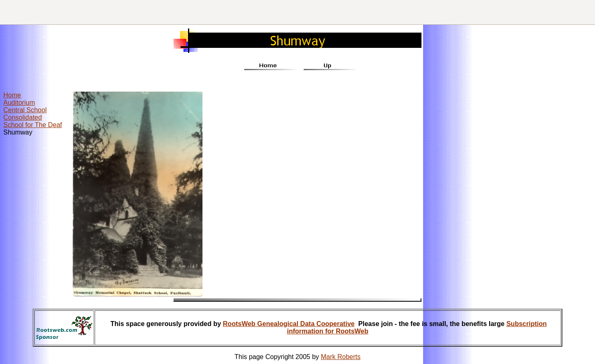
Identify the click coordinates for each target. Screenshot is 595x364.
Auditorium (19, 103)
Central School (25, 110)
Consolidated (23, 117)
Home (12, 95)
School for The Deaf (33, 125)
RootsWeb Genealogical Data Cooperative (289, 324)
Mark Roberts (341, 357)
